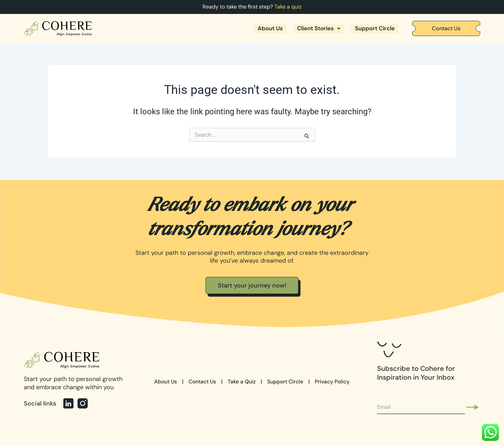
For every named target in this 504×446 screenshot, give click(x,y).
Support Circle (373, 28)
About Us (264, 28)
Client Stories (315, 28)
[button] (315, 28)
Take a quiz (288, 7)
